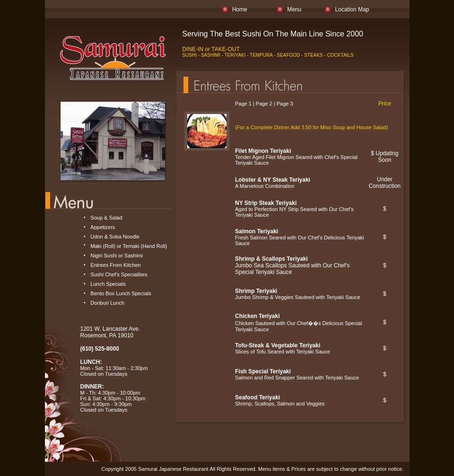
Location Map (352, 9)
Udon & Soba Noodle (115, 237)
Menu (294, 9)
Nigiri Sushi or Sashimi (117, 256)
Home (240, 9)
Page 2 (264, 104)
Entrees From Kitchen (115, 265)
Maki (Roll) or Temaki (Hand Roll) (129, 246)
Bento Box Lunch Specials (121, 293)
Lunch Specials (108, 284)
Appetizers (103, 227)
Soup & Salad (106, 218)
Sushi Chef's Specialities (119, 274)
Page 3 (285, 104)
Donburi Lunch (107, 303)
